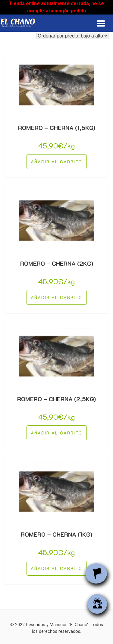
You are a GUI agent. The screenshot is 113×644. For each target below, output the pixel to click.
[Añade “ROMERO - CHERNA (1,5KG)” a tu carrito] (57, 162)
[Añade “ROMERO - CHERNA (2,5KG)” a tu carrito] (57, 433)
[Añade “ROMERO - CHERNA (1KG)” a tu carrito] (57, 568)
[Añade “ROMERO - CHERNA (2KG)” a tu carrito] (57, 297)
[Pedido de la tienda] (72, 36)
